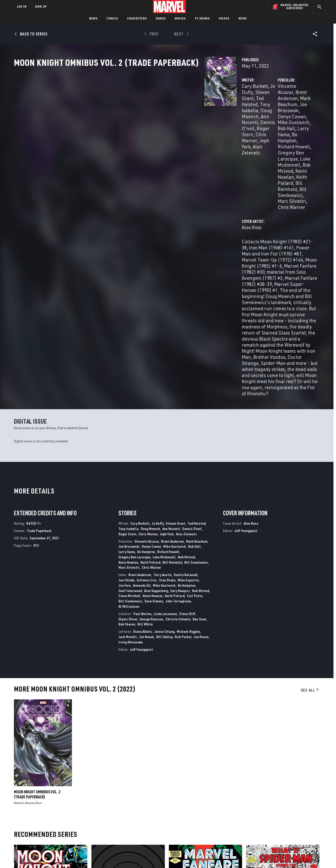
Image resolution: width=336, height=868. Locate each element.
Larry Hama (266, 120)
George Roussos (151, 453)
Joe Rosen (201, 471)
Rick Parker (183, 471)
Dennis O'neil (141, 120)
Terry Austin (163, 409)
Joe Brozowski (248, 114)
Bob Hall (243, 120)
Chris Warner (244, 144)
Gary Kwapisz (180, 425)
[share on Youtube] (266, 828)
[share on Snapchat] (280, 828)
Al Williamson (129, 440)
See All (310, 524)
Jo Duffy (145, 108)
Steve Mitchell (130, 430)
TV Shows (202, 18)
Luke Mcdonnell (164, 391)
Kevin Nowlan (277, 133)
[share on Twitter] (280, 817)
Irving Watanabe (131, 476)
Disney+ (106, 812)
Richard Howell (227, 126)
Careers (58, 819)
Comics (112, 18)
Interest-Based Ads (255, 860)
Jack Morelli (128, 471)
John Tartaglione (178, 435)
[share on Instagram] (293, 817)
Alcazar (30, 637)
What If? (253, 758)
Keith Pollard (150, 396)
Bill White (145, 458)
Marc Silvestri (129, 402)
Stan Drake (167, 414)
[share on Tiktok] (266, 838)
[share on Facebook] (266, 817)
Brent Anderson (265, 108)
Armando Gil (142, 419)
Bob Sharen (127, 458)
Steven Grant (170, 108)
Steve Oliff (187, 448)
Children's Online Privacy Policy (184, 860)
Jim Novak (146, 471)
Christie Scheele (178, 453)
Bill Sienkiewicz (275, 139)
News (93, 18)
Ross (39, 637)
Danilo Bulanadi (186, 409)
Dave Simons (154, 435)
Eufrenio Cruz (147, 414)
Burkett (19, 637)
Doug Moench (171, 114)
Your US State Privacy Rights (106, 860)
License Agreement (224, 860)
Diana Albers (143, 466)
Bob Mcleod (248, 133)
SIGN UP (41, 6)
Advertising (110, 804)
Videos (224, 18)
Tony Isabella (141, 114)
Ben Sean (200, 453)
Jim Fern (125, 419)
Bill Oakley (164, 471)
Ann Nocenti (171, 363)
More (243, 18)
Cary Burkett (122, 108)
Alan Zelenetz (163, 126)
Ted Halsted (197, 357)
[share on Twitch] (307, 828)
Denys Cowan (279, 114)
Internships (62, 826)
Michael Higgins (189, 466)
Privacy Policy (72, 860)
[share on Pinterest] (293, 828)
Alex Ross (118, 165)
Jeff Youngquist (141, 484)
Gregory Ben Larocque (269, 126)
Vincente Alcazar (229, 108)
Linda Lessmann (165, 448)
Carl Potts (195, 430)
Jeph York (136, 126)
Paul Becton (142, 448)
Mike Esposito (188, 414)
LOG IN (22, 6)
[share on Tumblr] (307, 817)
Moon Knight (25, 758)
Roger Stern (170, 120)
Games (161, 18)
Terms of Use (49, 860)
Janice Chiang (164, 466)
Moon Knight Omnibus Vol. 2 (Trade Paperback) (37, 628)
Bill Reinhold (243, 139)
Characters (137, 18)
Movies (180, 18)
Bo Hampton (293, 120)
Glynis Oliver (128, 453)
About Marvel (63, 804)
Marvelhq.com (112, 819)
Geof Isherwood (130, 425)
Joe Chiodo (126, 414)
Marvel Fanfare (182, 758)
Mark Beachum (197, 375)
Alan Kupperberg (156, 425)
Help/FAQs (60, 812)
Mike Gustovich (175, 380)
